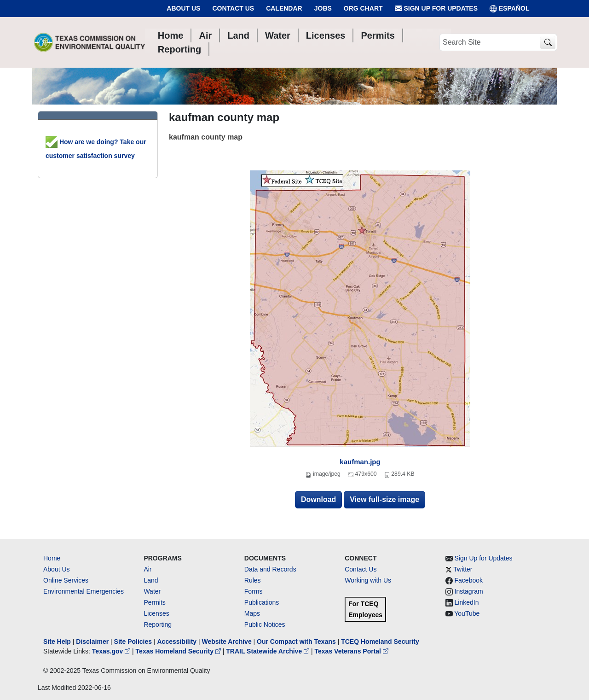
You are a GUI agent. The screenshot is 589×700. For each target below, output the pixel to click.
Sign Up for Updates (436, 9)
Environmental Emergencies (84, 591)
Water (152, 591)
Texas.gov (112, 651)
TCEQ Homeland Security (380, 642)
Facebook (469, 580)
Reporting (158, 624)
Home (52, 558)
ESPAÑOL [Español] (510, 9)
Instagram (469, 591)
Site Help (57, 642)
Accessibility (178, 642)
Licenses (156, 613)
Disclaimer (92, 642)
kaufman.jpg (360, 462)
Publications (262, 602)
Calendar (284, 8)
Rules (253, 580)
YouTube (467, 613)
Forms (254, 591)
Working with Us (368, 580)
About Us (183, 8)
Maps (252, 613)
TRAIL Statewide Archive (269, 651)
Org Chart (363, 8)
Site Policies (133, 642)
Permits (154, 602)
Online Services (66, 580)
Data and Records (270, 569)
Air (147, 569)
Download (318, 499)
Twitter (463, 569)
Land (151, 580)
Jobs (323, 8)
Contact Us (233, 8)
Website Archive (227, 642)
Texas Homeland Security (179, 651)
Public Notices (265, 624)
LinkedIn (467, 602)
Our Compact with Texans (296, 642)
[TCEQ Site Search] (548, 43)
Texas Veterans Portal (352, 651)
